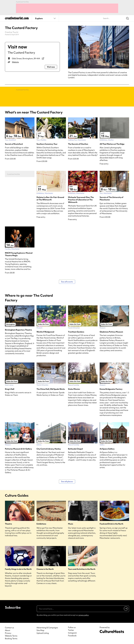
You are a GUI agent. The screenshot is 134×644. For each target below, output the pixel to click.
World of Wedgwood (45, 332)
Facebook (72, 636)
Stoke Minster (74, 389)
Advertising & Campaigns (47, 628)
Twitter (71, 630)
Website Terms (11, 636)
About (8, 630)
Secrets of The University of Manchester (111, 198)
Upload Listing (43, 633)
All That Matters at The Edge (112, 144)
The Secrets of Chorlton (78, 144)
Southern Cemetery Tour (47, 144)
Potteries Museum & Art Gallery (18, 449)
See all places (67, 481)
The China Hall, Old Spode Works (51, 389)
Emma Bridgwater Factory (111, 389)
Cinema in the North (45, 569)
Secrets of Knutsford (14, 144)
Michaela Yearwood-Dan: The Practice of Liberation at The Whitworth (81, 200)
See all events (67, 282)
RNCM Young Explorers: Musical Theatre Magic (19, 254)
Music (71, 524)
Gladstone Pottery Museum (111, 332)
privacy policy (84, 615)
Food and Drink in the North (111, 524)
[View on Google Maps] (43, 59)
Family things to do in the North (18, 569)
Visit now (51, 67)
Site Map (40, 630)
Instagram (72, 633)
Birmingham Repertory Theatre (18, 330)
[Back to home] (17, 19)
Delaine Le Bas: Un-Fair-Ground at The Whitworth (50, 198)
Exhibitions (41, 524)
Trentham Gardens (76, 332)
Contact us (9, 628)
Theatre (8, 524)
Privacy (8, 633)
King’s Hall (10, 389)
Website (15, 62)
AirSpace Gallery (107, 449)
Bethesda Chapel (75, 449)
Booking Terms (11, 638)
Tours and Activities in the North (82, 569)
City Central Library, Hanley (49, 449)
